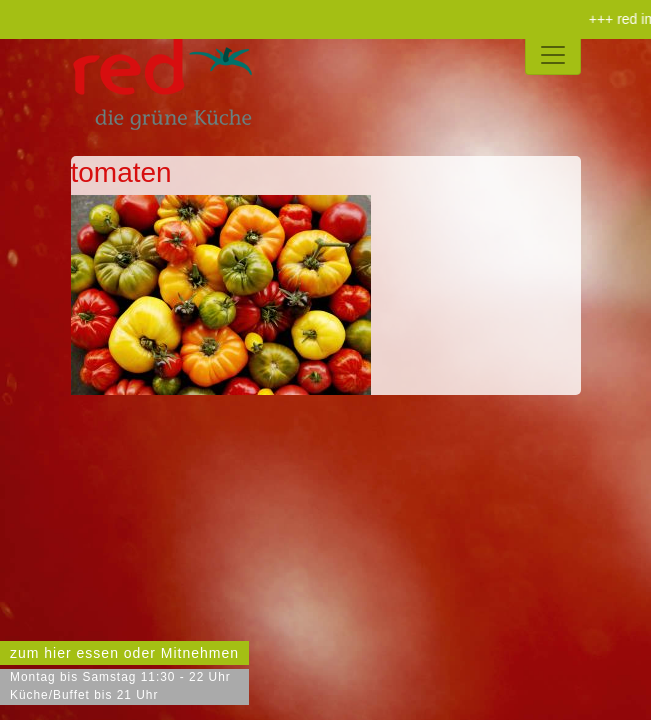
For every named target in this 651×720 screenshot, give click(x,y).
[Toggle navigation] (553, 55)
